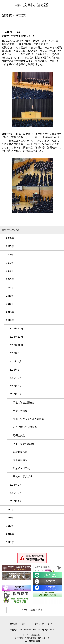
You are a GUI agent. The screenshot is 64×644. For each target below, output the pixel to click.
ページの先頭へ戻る (32, 610)
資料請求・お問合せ (18, 624)
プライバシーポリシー (45, 624)
